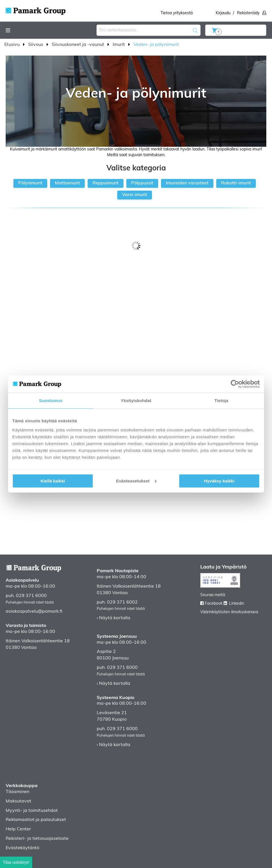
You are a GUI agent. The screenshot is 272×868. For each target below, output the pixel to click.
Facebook (214, 604)
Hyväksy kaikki (219, 481)
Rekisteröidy (248, 13)
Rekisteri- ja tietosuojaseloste (37, 839)
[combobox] (149, 30)
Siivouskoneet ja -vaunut (79, 45)
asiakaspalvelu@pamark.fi (34, 612)
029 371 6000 (31, 596)
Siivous (36, 45)
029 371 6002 (122, 602)
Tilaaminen (17, 792)
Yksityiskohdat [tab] (136, 401)
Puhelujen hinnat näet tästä (30, 603)
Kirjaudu (223, 13)
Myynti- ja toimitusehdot (32, 811)
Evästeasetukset (136, 481)
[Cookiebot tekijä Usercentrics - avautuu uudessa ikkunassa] (235, 384)
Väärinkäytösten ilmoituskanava (229, 612)
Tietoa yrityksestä (177, 13)
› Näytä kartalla (114, 618)
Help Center (18, 829)
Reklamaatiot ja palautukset (36, 820)
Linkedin (237, 604)
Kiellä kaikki (53, 481)
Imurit (119, 45)
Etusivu (13, 45)
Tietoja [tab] (221, 401)
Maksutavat (18, 801)
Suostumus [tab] (51, 401)
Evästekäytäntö (22, 848)
